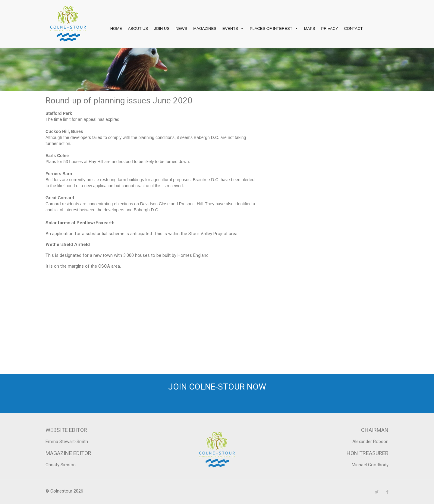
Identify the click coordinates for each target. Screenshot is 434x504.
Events (233, 29)
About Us (138, 28)
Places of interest (274, 29)
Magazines (205, 28)
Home (116, 28)
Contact (354, 28)
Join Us (162, 28)
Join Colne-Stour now (217, 392)
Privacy (329, 28)
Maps (310, 28)
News (181, 28)
